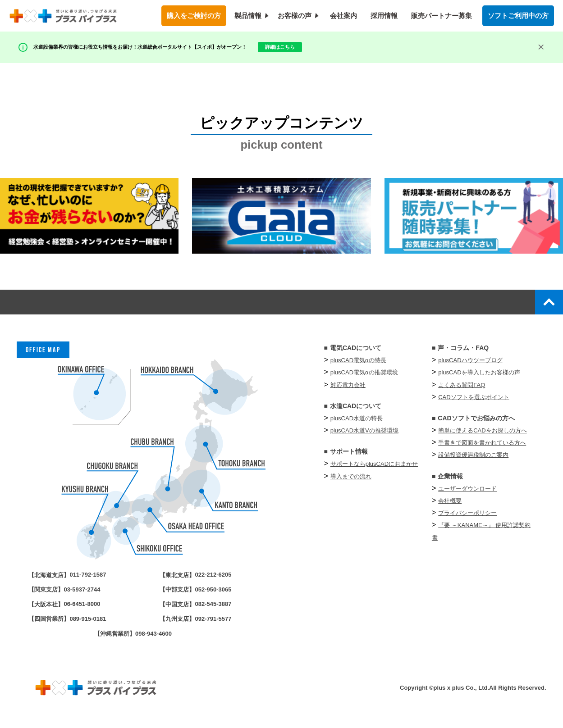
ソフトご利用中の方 (518, 16)
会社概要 (450, 507)
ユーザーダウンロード (467, 494)
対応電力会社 (348, 390)
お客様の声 (295, 16)
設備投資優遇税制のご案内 (473, 461)
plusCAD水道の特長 (357, 424)
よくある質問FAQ (462, 390)
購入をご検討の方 (194, 16)
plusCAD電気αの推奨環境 (364, 378)
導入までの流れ (351, 482)
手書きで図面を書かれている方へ (482, 448)
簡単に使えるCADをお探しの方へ (482, 436)
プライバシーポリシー (467, 519)
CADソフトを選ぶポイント (474, 403)
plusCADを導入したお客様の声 (479, 378)
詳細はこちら (356, 45)
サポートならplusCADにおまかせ (374, 470)
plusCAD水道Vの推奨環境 (364, 436)
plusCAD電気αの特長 (358, 366)
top (545, 305)
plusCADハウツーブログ (470, 366)
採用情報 (384, 16)
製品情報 (248, 16)
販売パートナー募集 (442, 16)
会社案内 (343, 16)
